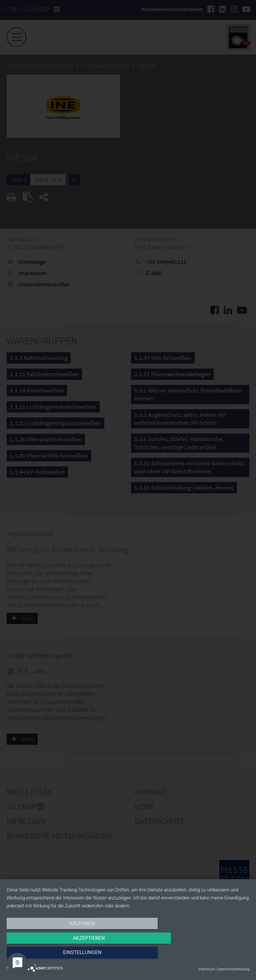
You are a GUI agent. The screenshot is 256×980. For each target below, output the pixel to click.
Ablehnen (43, 956)
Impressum (207, 969)
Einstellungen (213, 956)
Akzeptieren (128, 956)
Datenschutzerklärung (233, 969)
